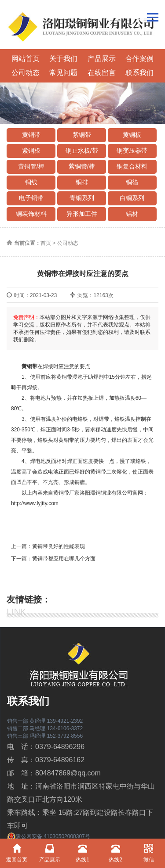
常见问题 (63, 73)
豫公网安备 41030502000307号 (49, 836)
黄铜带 (31, 135)
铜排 (82, 182)
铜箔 (132, 182)
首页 (46, 243)
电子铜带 (31, 198)
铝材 (132, 214)
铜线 (31, 182)
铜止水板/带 (82, 151)
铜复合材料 (132, 166)
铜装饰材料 (31, 214)
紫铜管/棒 (82, 166)
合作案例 (139, 59)
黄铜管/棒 (31, 166)
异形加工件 (82, 214)
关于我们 (63, 59)
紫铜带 (82, 135)
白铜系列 (132, 198)
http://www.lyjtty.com (35, 503)
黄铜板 (132, 135)
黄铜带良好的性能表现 (59, 546)
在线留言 (102, 73)
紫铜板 (31, 151)
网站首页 (26, 59)
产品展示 (102, 59)
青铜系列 (82, 198)
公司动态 (26, 73)
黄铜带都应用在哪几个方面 (64, 559)
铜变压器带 (132, 151)
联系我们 (139, 73)
